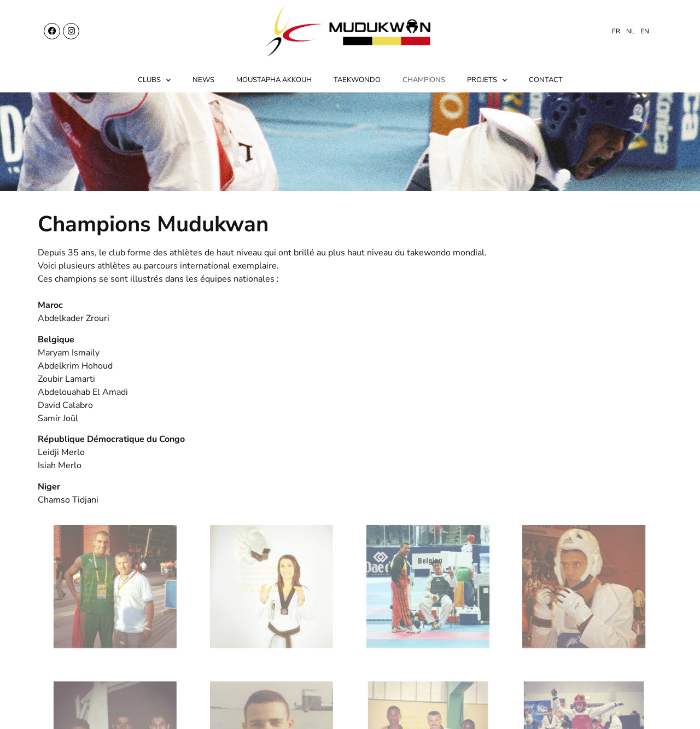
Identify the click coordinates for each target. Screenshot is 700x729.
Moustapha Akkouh (274, 80)
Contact (546, 80)
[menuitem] (616, 31)
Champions (424, 80)
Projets (487, 80)
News (203, 80)
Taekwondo (357, 80)
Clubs (154, 80)
